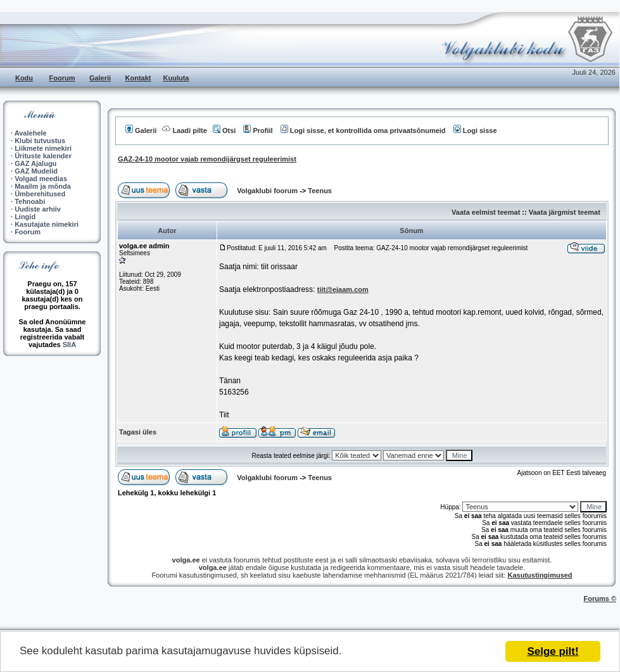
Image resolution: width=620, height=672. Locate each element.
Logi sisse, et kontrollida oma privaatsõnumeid (363, 130)
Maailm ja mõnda (43, 186)
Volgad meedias (41, 179)
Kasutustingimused (540, 575)
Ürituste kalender (43, 156)
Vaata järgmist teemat (565, 212)
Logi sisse (475, 130)
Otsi (224, 130)
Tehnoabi (30, 201)
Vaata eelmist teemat (486, 212)
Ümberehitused (40, 194)
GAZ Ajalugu (35, 163)
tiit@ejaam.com (343, 289)
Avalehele (31, 133)
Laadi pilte (184, 130)
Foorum (62, 78)
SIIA (69, 345)
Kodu (24, 78)
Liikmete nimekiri (43, 148)
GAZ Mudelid (36, 171)
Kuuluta (176, 78)
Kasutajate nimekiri (47, 224)
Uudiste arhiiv (38, 209)
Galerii (100, 78)
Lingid (25, 217)
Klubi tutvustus (40, 141)
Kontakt (138, 78)
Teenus (320, 191)
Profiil (258, 130)
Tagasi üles (138, 432)
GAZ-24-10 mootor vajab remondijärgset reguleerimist (207, 159)
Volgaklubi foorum (268, 191)
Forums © (600, 599)
